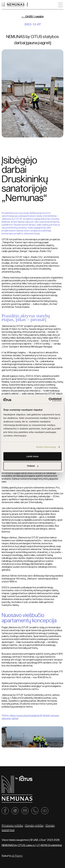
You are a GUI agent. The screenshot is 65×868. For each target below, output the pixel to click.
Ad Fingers (17, 856)
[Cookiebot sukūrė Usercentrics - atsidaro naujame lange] (49, 400)
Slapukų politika (34, 826)
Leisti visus (32, 456)
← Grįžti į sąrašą (32, 16)
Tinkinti (33, 466)
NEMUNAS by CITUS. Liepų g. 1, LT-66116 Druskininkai (32, 845)
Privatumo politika (12, 826)
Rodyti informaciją (46, 447)
